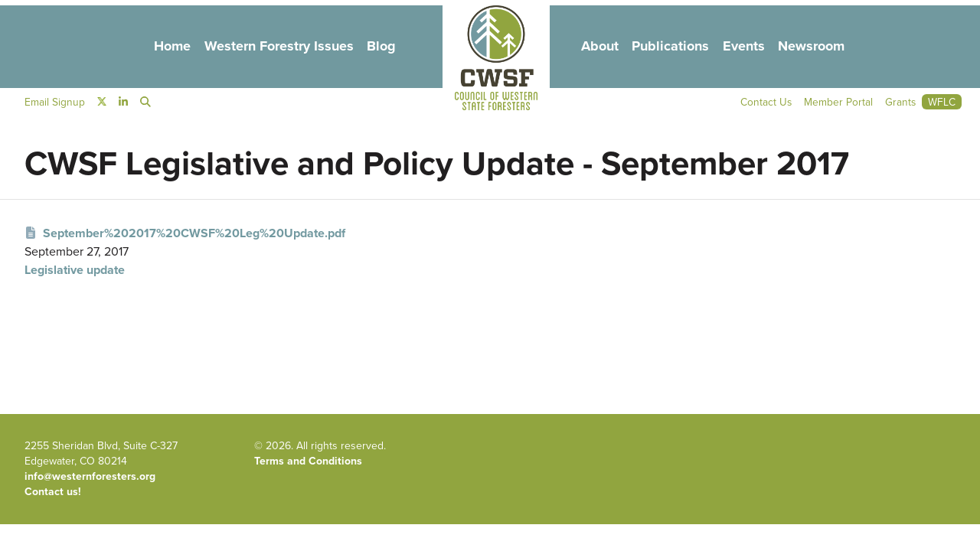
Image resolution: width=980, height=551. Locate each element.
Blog (379, 47)
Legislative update (75, 270)
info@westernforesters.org (90, 476)
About (600, 47)
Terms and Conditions (308, 461)
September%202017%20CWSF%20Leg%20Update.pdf (185, 233)
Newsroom (823, 47)
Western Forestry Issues (271, 47)
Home (159, 47)
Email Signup (55, 103)
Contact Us (765, 103)
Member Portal (838, 103)
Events (752, 47)
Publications (675, 47)
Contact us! (53, 492)
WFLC (942, 103)
